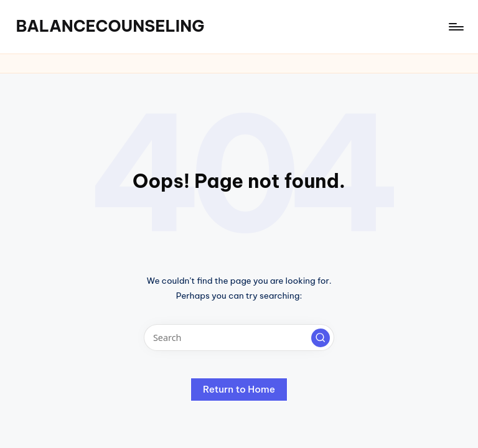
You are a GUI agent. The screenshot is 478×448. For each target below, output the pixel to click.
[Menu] (455, 27)
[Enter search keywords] (239, 338)
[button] (321, 338)
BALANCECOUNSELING (110, 26)
